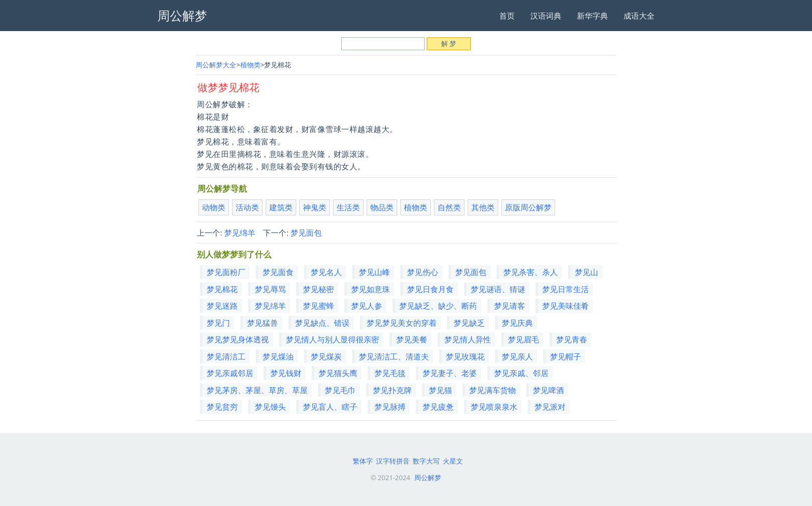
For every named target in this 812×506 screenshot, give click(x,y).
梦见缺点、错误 (322, 323)
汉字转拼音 (393, 461)
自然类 (449, 207)
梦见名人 (326, 272)
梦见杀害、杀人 (531, 272)
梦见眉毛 (524, 339)
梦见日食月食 (430, 289)
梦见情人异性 (468, 339)
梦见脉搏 (390, 407)
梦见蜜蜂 (318, 306)
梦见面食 (278, 272)
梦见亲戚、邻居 (521, 373)
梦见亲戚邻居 (230, 373)
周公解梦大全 (216, 65)
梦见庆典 (517, 323)
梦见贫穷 (222, 407)
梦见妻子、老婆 (450, 373)
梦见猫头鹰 (338, 373)
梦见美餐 (412, 339)
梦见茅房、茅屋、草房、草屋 (257, 390)
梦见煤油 (278, 356)
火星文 (453, 461)
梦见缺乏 (469, 323)
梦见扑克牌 (392, 390)
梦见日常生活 (565, 289)
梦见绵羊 (240, 233)
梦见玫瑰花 (465, 356)
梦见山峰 (374, 272)
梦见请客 (510, 306)
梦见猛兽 (263, 323)
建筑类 (281, 207)
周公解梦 (428, 478)
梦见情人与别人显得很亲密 (332, 339)
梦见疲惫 (438, 407)
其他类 (483, 207)
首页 (507, 16)
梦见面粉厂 (226, 272)
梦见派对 (550, 407)
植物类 (250, 65)
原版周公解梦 (528, 207)
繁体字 (363, 461)
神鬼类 (315, 207)
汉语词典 (546, 16)
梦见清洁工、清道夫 (394, 356)
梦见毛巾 (340, 390)
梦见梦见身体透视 (238, 339)
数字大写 (426, 461)
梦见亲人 (517, 356)
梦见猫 (440, 390)
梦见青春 (572, 339)
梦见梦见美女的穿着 (402, 323)
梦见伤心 (423, 272)
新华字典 (592, 16)
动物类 (214, 207)
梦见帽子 (565, 356)
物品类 (382, 207)
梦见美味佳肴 (565, 306)
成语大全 (639, 16)
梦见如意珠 (371, 289)
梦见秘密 (318, 289)
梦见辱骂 (270, 289)
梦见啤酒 (548, 390)
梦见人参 (367, 306)
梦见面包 (306, 233)
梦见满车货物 (492, 390)
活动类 (247, 207)
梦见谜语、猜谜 (498, 289)
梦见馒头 (270, 407)
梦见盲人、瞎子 (330, 407)
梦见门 (218, 323)
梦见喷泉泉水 (494, 407)
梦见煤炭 (326, 356)
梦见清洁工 (226, 356)
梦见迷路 (222, 306)
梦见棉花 (222, 289)
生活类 (348, 207)
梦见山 (586, 272)
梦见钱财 (286, 373)
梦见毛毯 (390, 373)
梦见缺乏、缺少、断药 (438, 306)
